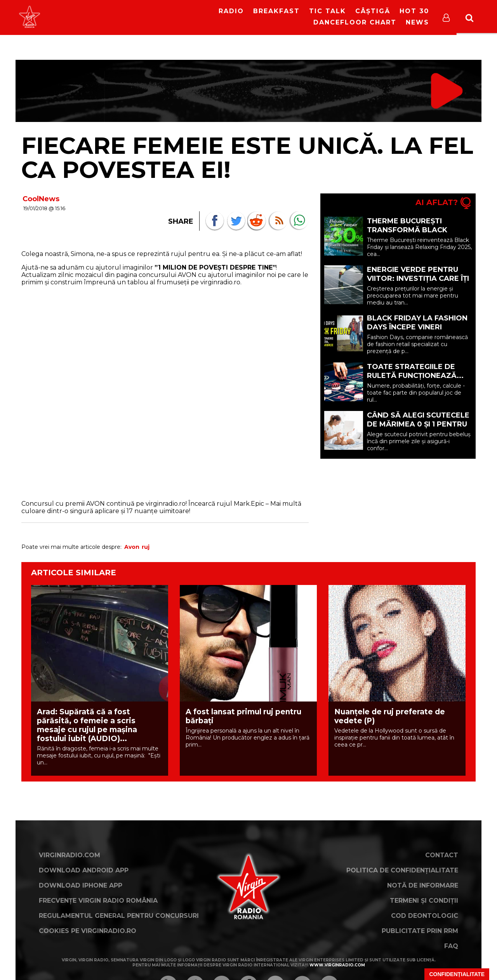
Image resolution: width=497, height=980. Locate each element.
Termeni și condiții (424, 901)
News (417, 22)
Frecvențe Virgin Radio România (98, 901)
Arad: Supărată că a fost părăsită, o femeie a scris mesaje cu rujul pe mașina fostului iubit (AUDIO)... (87, 725)
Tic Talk (328, 11)
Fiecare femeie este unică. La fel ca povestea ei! (247, 158)
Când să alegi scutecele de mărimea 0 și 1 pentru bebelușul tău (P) (418, 424)
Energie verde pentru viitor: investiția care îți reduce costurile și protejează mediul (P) (418, 283)
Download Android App (84, 870)
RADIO (231, 11)
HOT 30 (414, 11)
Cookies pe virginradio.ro (88, 931)
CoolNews (41, 199)
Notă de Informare (423, 885)
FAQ (451, 946)
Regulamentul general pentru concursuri (119, 916)
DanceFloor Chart (355, 22)
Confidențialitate (457, 974)
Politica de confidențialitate (402, 870)
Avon (132, 547)
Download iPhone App (81, 885)
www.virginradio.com (337, 965)
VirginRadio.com (70, 855)
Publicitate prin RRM (420, 931)
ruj (146, 547)
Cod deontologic (425, 916)
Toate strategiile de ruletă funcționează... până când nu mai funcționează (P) (415, 380)
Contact (442, 855)
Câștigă (373, 11)
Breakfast (276, 11)
